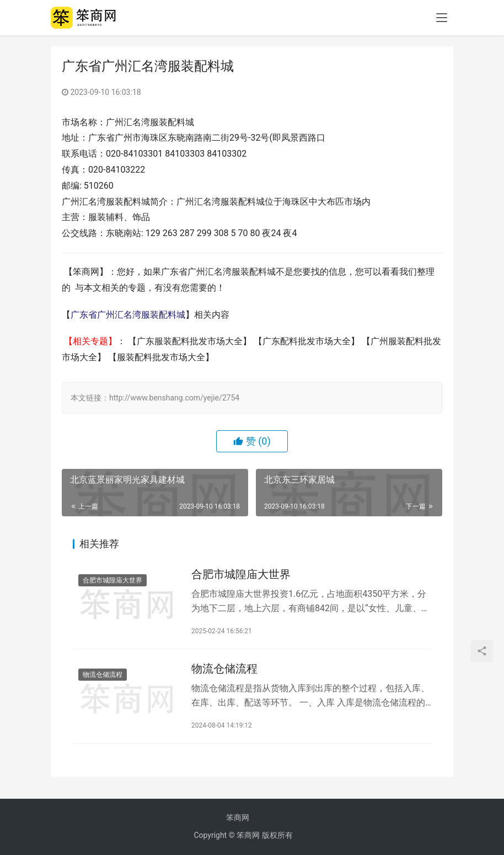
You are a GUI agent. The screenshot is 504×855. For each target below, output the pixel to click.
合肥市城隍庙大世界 (112, 580)
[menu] (442, 18)
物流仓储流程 (103, 675)
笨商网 (238, 817)
